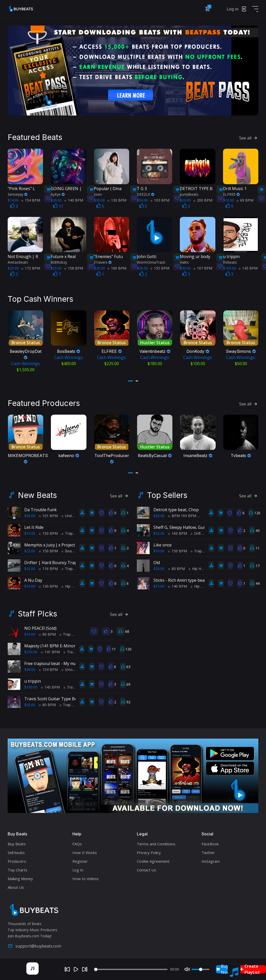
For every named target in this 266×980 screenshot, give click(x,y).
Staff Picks (37, 611)
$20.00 (159, 513)
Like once (163, 542)
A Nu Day (33, 578)
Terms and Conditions (156, 841)
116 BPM (48, 566)
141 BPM (50, 649)
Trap (67, 531)
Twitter (208, 850)
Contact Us (147, 867)
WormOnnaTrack (151, 261)
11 (58, 205)
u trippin (33, 679)
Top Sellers (167, 493)
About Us (16, 884)
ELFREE (231, 193)
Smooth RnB (74, 667)
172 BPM (31, 267)
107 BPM (203, 267)
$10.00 (30, 531)
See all (249, 137)
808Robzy (59, 261)
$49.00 (30, 667)
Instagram (211, 858)
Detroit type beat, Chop (176, 507)
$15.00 (159, 584)
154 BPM (31, 199)
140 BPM (74, 199)
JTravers (103, 261)
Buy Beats (17, 841)
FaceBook (210, 841)
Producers (17, 858)
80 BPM (176, 566)
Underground (74, 513)
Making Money (20, 876)
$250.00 (31, 649)
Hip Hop (70, 584)
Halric (184, 261)
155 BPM (160, 267)
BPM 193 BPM (182, 513)
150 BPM (48, 531)
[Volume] (201, 969)
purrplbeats (189, 193)
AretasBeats (18, 261)
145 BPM (248, 267)
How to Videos (86, 876)
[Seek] (131, 969)
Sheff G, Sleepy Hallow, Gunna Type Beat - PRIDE (200, 525)
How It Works (85, 850)
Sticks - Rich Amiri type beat (180, 578)
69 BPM (245, 199)
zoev (98, 193)
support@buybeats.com (34, 943)
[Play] (76, 969)
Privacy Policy (149, 850)
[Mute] (187, 969)
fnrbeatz (230, 261)
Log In (78, 867)
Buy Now (223, 969)
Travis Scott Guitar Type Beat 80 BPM (60, 696)
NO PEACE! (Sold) (40, 626)
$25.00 (30, 548)
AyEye (58, 193)
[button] (130, 379)
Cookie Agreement (153, 858)
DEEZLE (146, 193)
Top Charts (18, 867)
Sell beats (16, 850)
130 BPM (117, 199)
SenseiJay (18, 193)
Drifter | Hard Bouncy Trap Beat (56, 560)
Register (80, 858)
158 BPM (74, 267)
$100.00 (31, 685)
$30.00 (30, 513)
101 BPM (48, 513)
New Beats (37, 493)
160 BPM (117, 267)
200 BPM (203, 199)
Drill (196, 531)
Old (157, 560)
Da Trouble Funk (41, 507)
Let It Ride (34, 525)
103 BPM (160, 199)
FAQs (77, 841)
